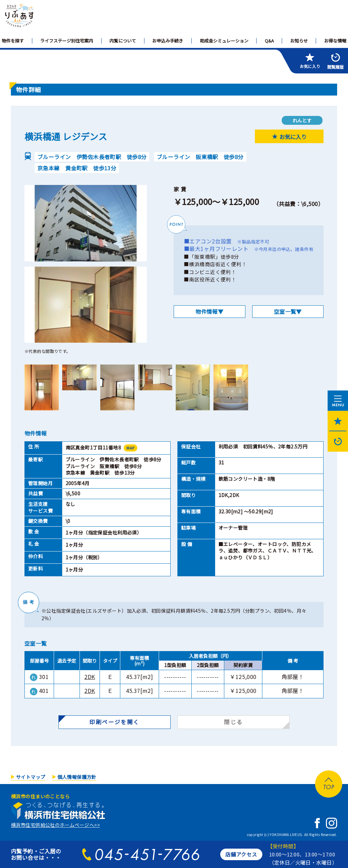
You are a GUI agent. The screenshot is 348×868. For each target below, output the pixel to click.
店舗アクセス (241, 854)
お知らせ (299, 41)
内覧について (123, 41)
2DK (90, 677)
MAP (130, 448)
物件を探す (13, 41)
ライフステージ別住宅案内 (67, 41)
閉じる (233, 722)
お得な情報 (335, 41)
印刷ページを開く (114, 722)
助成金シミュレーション (224, 41)
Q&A (269, 41)
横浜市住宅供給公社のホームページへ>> (55, 825)
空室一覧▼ (288, 311)
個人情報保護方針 (77, 777)
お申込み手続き (168, 41)
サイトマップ (31, 777)
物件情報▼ (209, 311)
